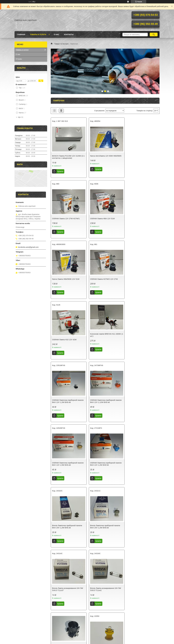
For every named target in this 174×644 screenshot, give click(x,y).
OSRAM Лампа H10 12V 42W (64, 279)
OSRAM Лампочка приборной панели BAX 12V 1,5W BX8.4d (105, 343)
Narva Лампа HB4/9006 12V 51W (103, 219)
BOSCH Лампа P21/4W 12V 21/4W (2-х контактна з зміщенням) (68, 157)
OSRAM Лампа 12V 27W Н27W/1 (140, 156)
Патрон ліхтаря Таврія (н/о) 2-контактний (102, 463)
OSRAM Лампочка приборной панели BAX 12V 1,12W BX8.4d (68, 343)
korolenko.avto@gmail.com (28, 247)
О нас (56, 34)
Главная (21, 34)
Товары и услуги (38, 34)
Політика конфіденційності (104, 642)
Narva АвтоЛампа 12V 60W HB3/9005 (105, 156)
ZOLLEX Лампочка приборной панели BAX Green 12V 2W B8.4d (68, 594)
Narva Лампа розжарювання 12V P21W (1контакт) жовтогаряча (140, 594)
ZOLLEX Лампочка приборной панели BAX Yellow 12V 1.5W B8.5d (142, 468)
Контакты (69, 34)
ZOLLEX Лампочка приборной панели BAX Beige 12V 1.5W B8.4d (142, 531)
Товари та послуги (61, 44)
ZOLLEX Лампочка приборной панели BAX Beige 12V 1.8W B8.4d (105, 531)
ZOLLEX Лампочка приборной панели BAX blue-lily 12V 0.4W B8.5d (68, 531)
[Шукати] (154, 34)
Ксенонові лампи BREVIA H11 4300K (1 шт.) (104, 274)
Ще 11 (21, 117)
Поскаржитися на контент (85, 642)
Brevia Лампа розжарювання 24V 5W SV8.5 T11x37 (141, 406)
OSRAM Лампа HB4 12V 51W (64, 219)
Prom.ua (98, 640)
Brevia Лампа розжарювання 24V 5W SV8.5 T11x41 (68, 468)
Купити (60, 171)
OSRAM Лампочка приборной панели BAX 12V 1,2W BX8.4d (142, 280)
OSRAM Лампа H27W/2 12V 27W (140, 219)
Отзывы (19, 59)
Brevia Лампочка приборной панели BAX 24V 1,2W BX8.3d (67, 406)
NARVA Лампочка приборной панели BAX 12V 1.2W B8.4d (104, 594)
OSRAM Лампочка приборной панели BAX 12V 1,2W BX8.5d (142, 343)
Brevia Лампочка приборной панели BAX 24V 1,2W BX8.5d (104, 406)
